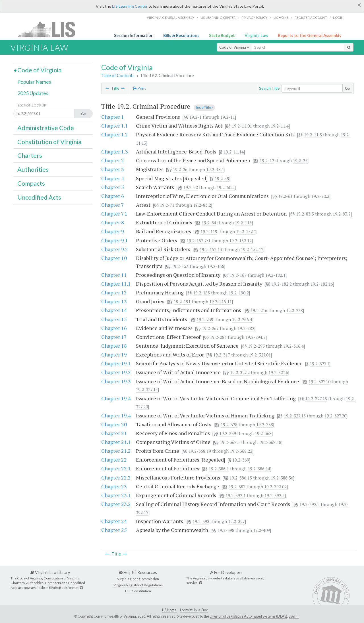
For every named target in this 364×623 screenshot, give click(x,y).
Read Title (204, 107)
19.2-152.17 (252, 249)
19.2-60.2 (226, 187)
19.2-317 (222, 355)
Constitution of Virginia (49, 142)
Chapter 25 (114, 530)
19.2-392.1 (236, 495)
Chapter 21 (114, 433)
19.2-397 (236, 521)
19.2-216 (259, 310)
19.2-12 (267, 161)
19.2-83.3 (305, 214)
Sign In (294, 616)
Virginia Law (256, 35)
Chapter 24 (114, 521)
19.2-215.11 (221, 302)
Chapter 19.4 (116, 398)
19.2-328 (229, 425)
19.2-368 (263, 433)
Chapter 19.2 (116, 372)
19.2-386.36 (282, 478)
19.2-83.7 (342, 214)
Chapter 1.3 (115, 151)
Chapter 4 (113, 178)
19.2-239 (205, 319)
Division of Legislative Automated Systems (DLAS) (248, 616)
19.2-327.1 (319, 364)
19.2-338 (265, 425)
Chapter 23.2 (116, 504)
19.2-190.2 (239, 293)
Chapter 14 (114, 310)
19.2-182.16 (322, 284)
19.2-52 (191, 187)
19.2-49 (222, 179)
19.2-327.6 (278, 372)
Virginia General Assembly (170, 18)
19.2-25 (300, 161)
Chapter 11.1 (116, 284)
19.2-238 (294, 310)
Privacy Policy (255, 18)
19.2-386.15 (241, 478)
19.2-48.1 (215, 169)
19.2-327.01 (260, 355)
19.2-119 (209, 231)
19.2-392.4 (275, 495)
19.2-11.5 (313, 135)
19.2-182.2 (282, 284)
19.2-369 (241, 460)
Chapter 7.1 (114, 214)
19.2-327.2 (240, 372)
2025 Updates (33, 93)
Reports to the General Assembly (310, 35)
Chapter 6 (113, 196)
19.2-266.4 (242, 319)
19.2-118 (243, 223)
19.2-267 (210, 328)
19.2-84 (209, 223)
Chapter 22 (114, 460)
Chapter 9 (113, 231)
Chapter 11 (114, 275)
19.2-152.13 (211, 249)
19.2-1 (196, 117)
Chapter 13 (114, 301)
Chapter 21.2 (116, 451)
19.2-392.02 (275, 487)
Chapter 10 (114, 258)
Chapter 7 (113, 205)
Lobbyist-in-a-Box (194, 610)
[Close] (359, 5)
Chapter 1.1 (115, 126)
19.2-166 (216, 266)
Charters (30, 155)
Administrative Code (46, 128)
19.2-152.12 (240, 241)
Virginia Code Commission (138, 579)
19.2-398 (226, 530)
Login (338, 18)
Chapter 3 (113, 169)
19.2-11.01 (242, 126)
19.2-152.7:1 (198, 241)
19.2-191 (182, 302)
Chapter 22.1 (116, 468)
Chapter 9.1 (115, 240)
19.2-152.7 (246, 231)
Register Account (311, 18)
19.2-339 (228, 433)
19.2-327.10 (319, 382)
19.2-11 (228, 117)
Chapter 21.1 (116, 442)
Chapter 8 (113, 222)
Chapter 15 (114, 319)
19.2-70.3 (320, 196)
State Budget (222, 35)
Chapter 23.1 (116, 495)
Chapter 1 (113, 117)
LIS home (281, 18)
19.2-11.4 (280, 126)
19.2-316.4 (294, 346)
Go (348, 88)
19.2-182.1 (275, 275)
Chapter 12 (114, 292)
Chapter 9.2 (115, 249)
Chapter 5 (113, 187)
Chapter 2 (113, 160)
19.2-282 (246, 328)
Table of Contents (118, 76)
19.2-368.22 (241, 451)
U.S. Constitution (138, 591)
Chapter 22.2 (116, 478)
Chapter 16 (114, 328)
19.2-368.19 (200, 451)
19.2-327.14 (147, 390)
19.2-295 (256, 346)
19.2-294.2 (256, 337)
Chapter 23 (114, 486)
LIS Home (169, 610)
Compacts (31, 183)
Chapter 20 (114, 424)
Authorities (33, 169)
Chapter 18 (114, 346)
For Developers (226, 572)
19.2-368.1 (230, 442)
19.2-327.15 (316, 399)
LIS (50, 29)
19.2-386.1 (219, 469)
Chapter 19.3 (116, 381)
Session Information (134, 35)
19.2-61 (285, 196)
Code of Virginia (234, 47)
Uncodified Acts (39, 197)
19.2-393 (201, 521)
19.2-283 (218, 337)
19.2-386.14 (259, 469)
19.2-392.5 (310, 504)
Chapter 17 (114, 337)
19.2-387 (237, 487)
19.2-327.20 (335, 416)
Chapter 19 (114, 354)
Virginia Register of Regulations (138, 585)
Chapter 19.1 (116, 363)
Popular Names (34, 82)
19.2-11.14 (234, 152)
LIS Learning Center (130, 6)
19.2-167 (238, 275)
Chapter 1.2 (115, 134)
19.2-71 (167, 205)
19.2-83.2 (202, 205)
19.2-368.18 (270, 442)
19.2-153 (180, 266)
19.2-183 (201, 293)
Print (139, 88)
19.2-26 (180, 169)
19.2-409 (261, 530)
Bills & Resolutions (181, 35)
